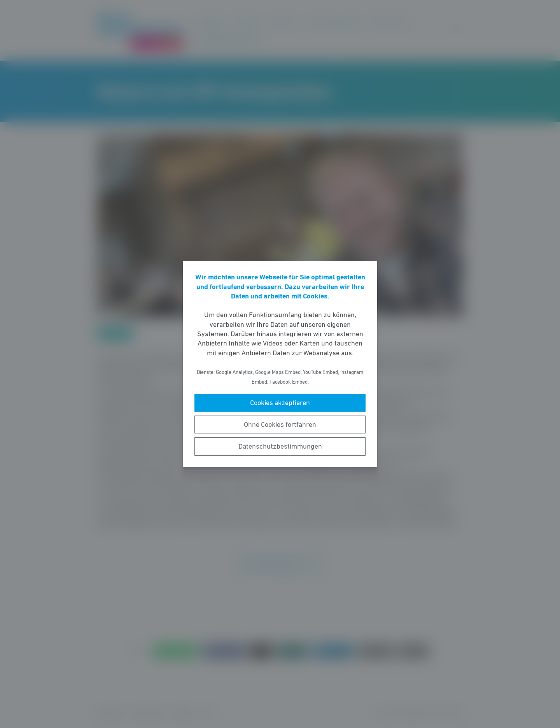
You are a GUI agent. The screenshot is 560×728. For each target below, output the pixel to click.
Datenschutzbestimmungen (280, 446)
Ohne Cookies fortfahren (280, 425)
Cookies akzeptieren (280, 403)
